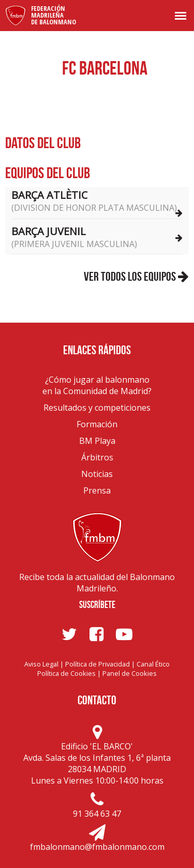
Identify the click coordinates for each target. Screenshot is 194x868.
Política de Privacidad (98, 664)
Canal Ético (153, 664)
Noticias (97, 474)
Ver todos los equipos (136, 277)
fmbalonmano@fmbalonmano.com (97, 847)
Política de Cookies (66, 673)
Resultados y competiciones (97, 408)
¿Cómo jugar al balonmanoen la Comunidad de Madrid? (97, 385)
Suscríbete (97, 605)
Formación (97, 424)
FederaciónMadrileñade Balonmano (54, 15)
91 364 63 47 (97, 814)
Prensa (97, 490)
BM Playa (97, 441)
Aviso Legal (41, 664)
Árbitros (97, 457)
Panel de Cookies (130, 673)
